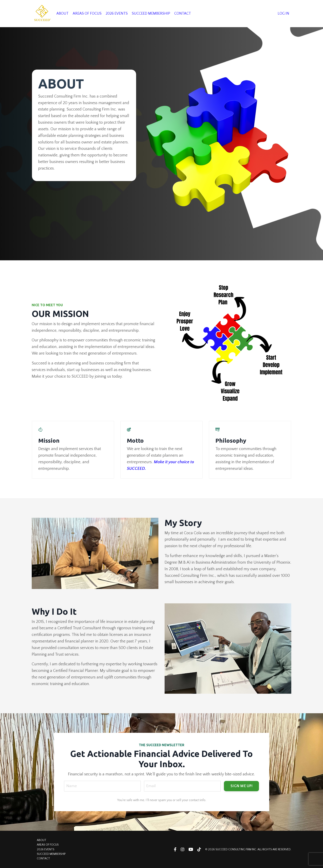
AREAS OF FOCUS (87, 13)
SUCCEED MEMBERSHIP (151, 13)
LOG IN (283, 13)
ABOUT (63, 13)
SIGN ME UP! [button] (241, 786)
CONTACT (183, 13)
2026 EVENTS (117, 13)
